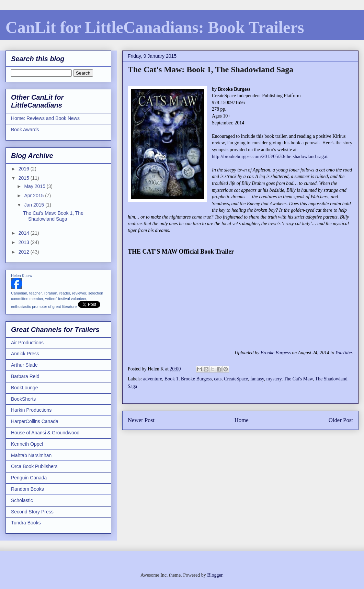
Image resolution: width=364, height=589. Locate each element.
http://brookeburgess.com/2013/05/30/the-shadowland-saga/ (270, 157)
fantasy (257, 379)
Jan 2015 (35, 205)
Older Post (341, 420)
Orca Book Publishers (34, 466)
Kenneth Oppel (27, 444)
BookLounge (25, 388)
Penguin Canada (29, 478)
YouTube (344, 353)
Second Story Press (32, 512)
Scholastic (22, 500)
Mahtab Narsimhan (31, 455)
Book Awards (25, 130)
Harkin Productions (31, 410)
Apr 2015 (35, 196)
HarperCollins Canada (35, 421)
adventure (153, 379)
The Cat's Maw (298, 379)
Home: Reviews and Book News (45, 118)
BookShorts (23, 399)
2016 (25, 169)
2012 (25, 252)
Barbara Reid (25, 376)
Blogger (215, 575)
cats (218, 379)
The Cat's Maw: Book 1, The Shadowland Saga (53, 216)
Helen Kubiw (22, 276)
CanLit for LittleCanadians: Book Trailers (155, 27)
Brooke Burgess (276, 353)
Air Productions (27, 343)
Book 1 (172, 379)
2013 (25, 242)
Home (242, 420)
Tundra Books (26, 523)
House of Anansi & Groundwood (45, 433)
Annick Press (25, 354)
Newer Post (141, 420)
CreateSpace (236, 379)
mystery (274, 379)
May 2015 (35, 186)
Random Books (27, 489)
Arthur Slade (24, 365)
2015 (25, 178)
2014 (25, 233)
